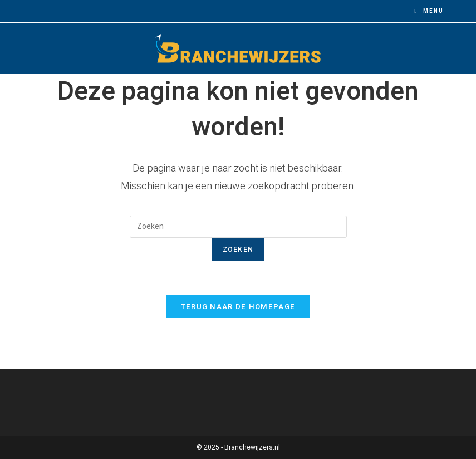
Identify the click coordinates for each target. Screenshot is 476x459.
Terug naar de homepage (238, 307)
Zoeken (238, 250)
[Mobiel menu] (430, 11)
